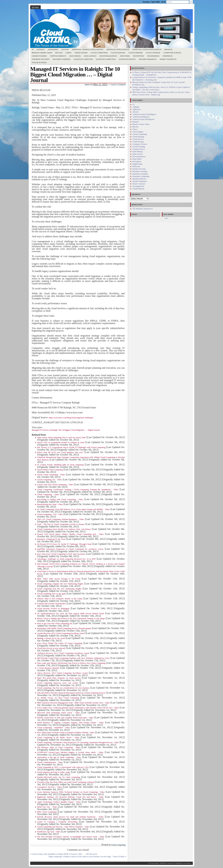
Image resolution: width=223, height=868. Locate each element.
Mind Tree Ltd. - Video (47, 807)
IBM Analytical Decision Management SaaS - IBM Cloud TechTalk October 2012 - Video (73, 703)
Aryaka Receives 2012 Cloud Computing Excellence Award (61, 633)
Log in (166, 218)
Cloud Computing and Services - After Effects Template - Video (63, 827)
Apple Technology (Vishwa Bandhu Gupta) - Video (59, 802)
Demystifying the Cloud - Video (50, 504)
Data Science (90, 56)
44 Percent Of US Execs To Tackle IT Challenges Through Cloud (64, 544)
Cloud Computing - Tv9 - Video (50, 514)
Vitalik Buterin (39, 63)
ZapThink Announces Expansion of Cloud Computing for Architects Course (70, 549)
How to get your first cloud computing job (55, 623)
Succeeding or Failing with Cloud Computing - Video (60, 499)
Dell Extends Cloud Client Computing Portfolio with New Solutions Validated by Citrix (73, 658)
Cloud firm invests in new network (51, 648)
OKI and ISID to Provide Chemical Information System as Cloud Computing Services (71, 693)
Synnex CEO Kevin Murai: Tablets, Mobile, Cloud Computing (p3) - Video (70, 534)
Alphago (41, 50)
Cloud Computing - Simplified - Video (53, 728)
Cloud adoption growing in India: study (54, 772)
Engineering (153, 56)
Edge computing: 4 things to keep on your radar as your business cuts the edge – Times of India (86, 857)
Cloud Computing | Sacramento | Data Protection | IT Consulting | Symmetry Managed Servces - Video (78, 742)
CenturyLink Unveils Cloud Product (52, 604)
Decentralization (108, 56)
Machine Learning (62, 59)
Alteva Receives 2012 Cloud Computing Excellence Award (62, 673)
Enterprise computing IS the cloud (51, 539)
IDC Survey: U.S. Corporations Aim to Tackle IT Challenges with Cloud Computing (71, 447)
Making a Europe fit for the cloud (51, 638)
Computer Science (172, 53)
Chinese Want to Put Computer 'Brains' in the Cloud (60, 599)
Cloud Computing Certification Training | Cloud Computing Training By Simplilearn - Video (78, 490)
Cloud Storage (153, 53)
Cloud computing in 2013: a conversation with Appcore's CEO (63, 767)
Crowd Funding (39, 56)
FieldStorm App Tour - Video (49, 832)
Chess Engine (81, 53)
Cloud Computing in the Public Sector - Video (58, 738)
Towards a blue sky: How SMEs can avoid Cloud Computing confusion (66, 782)
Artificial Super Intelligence (147, 50)
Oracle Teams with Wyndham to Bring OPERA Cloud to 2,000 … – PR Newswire (65, 854)
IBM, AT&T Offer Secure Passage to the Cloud (59, 579)
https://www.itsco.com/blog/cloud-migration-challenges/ (71, 418)
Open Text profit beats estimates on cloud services (59, 678)
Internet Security (41, 59)
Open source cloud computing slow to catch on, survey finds (61, 437)
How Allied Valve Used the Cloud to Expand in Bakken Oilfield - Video (66, 733)
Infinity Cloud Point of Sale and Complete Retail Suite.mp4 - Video (65, 718)
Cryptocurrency (58, 56)
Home (35, 8)
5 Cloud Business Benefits (48, 668)
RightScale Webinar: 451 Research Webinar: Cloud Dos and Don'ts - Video (70, 797)
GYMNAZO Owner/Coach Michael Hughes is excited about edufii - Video (70, 752)
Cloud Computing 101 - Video (49, 480)
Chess (69, 53)
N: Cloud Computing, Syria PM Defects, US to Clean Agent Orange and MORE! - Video (73, 509)
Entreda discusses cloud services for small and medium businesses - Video (70, 817)
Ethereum (168, 56)
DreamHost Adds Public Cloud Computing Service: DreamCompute (64, 628)
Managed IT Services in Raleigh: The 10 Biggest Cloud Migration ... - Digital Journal (66, 430)
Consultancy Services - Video (49, 787)
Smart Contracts (168, 59)
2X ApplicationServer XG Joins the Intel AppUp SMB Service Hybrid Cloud (71, 614)
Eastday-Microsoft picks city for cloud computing (59, 777)
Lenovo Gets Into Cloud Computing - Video (55, 485)
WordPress (171, 863)
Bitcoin (59, 53)
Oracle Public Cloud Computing (50, 470)
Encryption (138, 56)
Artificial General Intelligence (88, 50)
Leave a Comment (118, 85)
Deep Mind (125, 56)
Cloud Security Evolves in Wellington (53, 609)
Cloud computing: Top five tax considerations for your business (63, 688)
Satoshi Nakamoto (148, 59)
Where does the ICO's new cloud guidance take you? (60, 452)
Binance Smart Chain (42, 53)
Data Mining (75, 56)
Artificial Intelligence (118, 50)
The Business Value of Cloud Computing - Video (59, 747)
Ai (33, 50)
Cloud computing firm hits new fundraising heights (59, 589)
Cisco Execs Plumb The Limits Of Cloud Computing (60, 643)
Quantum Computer (83, 59)
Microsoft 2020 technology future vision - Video (58, 713)
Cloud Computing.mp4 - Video (50, 762)
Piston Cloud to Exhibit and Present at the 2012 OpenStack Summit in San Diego (71, 618)
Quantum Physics (127, 59)
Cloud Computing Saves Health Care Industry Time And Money (64, 529)
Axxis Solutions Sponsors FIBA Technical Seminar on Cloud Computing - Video (71, 792)
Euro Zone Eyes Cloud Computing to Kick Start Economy (61, 554)
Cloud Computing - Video (48, 495)
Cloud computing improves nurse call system (58, 683)
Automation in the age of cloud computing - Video (59, 757)
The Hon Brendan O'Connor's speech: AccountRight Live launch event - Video (71, 837)
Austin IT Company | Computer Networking (57, 822)
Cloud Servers (136, 53)
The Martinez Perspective (143, 209)
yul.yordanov (187, 863)
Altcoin (65, 50)
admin (87, 85)
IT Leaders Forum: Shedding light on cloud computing (60, 465)
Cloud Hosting (118, 53)
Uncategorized (138, 186)
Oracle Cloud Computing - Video (51, 475)
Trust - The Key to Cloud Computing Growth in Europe (61, 524)
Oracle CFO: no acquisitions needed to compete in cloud (61, 442)
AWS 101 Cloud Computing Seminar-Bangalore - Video (61, 519)
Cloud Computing (99, 53)
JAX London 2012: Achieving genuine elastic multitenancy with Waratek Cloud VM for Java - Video (78, 708)
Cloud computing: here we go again (51, 594)
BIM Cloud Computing (47, 812)
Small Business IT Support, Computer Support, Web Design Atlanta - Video (70, 723)
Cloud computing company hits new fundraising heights (60, 584)
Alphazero (53, 50)
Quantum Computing (106, 59)
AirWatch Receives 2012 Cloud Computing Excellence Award (63, 653)
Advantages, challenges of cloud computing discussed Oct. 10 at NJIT (66, 559)
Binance (169, 50)
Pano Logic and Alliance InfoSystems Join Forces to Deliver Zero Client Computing (71, 663)
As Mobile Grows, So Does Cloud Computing (58, 698)
